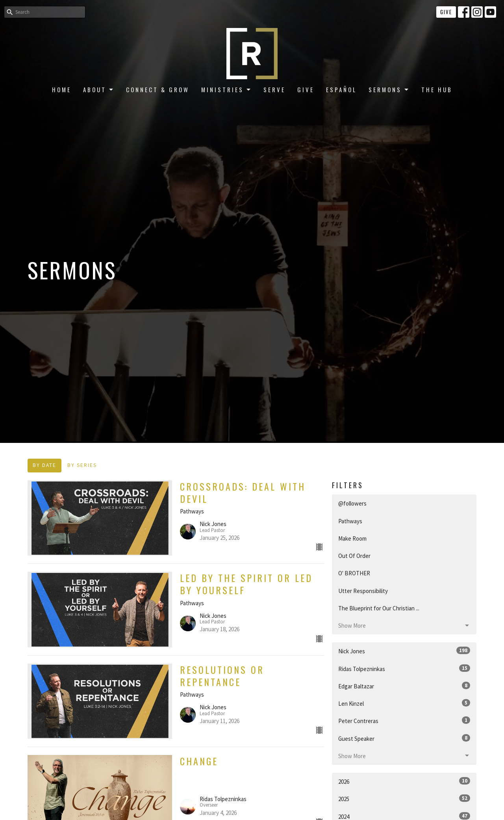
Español (341, 89)
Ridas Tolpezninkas (404, 668)
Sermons (389, 89)
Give (446, 12)
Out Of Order (354, 556)
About (99, 89)
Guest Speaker (404, 738)
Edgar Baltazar (404, 686)
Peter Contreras (404, 721)
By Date (44, 465)
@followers (352, 503)
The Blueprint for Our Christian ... (379, 608)
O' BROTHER (354, 573)
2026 (404, 781)
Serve (274, 89)
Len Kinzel (404, 703)
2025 (404, 799)
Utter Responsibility (363, 591)
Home (62, 89)
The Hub (437, 89)
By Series (82, 465)
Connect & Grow (158, 89)
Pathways (350, 521)
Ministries (226, 89)
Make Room (352, 538)
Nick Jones (404, 651)
